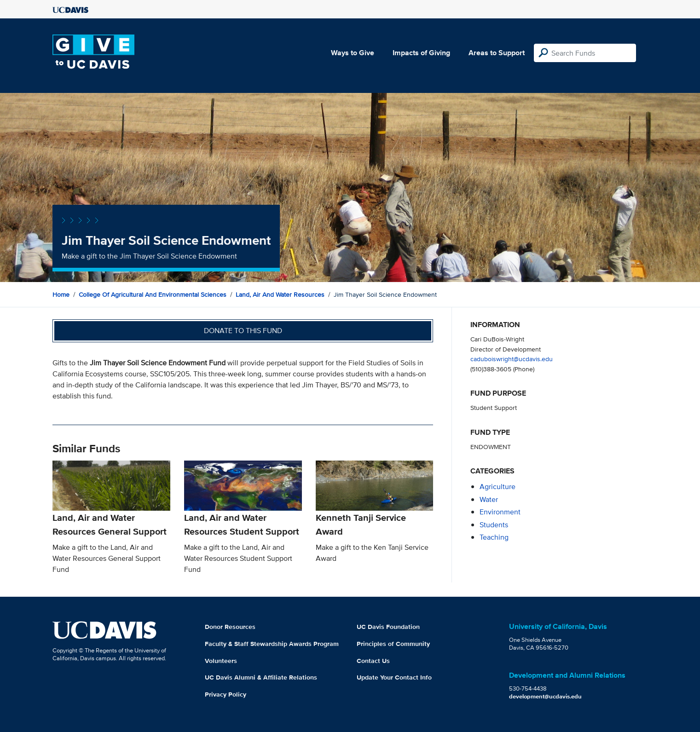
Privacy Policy (226, 694)
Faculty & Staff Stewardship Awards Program (272, 644)
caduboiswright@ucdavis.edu (512, 359)
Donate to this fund (243, 331)
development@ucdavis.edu (545, 696)
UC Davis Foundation (388, 627)
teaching (494, 537)
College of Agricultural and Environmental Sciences (153, 294)
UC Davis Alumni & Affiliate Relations (261, 677)
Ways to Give (353, 53)
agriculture (498, 487)
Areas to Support (497, 53)
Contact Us (373, 661)
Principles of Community (393, 644)
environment (500, 512)
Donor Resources (230, 627)
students (494, 525)
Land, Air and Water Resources (280, 294)
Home (61, 294)
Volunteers (221, 661)
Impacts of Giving (421, 53)
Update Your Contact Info (394, 677)
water (489, 499)
